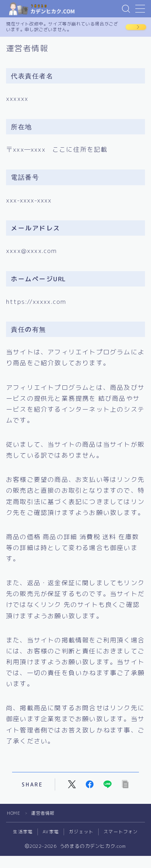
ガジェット (81, 832)
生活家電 (23, 832)
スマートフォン (121, 832)
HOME (13, 813)
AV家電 (51, 832)
